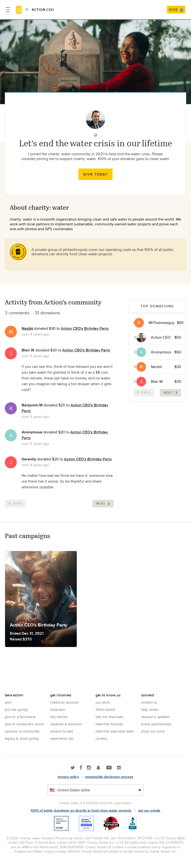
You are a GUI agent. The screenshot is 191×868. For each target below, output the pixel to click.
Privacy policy (68, 777)
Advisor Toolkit (62, 731)
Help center (150, 710)
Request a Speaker (156, 717)
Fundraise (58, 710)
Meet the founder (109, 724)
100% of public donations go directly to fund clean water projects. (81, 810)
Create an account (64, 702)
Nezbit (27, 328)
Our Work (103, 702)
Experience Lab (62, 738)
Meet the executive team (115, 731)
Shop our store (153, 731)
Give (8, 702)
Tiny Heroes (59, 717)
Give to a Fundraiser (20, 717)
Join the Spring (16, 710)
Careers (101, 738)
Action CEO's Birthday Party (85, 328)
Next (103, 503)
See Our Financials (109, 717)
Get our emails (149, 810)
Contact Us (149, 702)
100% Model (105, 710)
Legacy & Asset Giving (22, 738)
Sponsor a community (22, 731)
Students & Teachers (66, 724)
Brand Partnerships (156, 724)
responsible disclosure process (109, 777)
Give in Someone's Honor (25, 724)
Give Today (95, 174)
